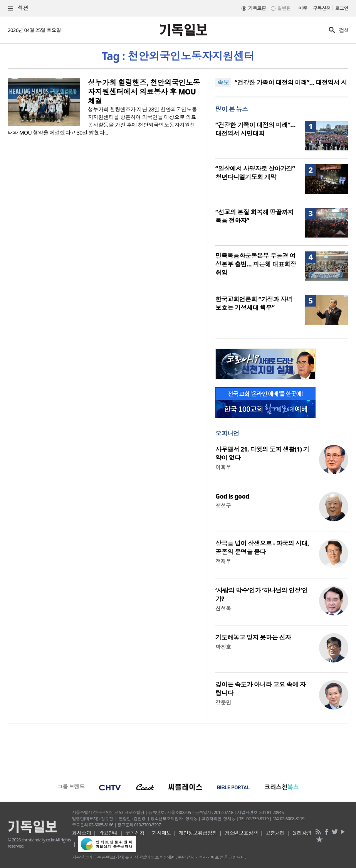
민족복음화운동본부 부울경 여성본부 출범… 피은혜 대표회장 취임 (256, 264)
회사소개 (82, 833)
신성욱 (223, 608)
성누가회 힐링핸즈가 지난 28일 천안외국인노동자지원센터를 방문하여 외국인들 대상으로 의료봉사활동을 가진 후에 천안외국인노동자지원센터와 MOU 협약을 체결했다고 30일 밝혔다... (102, 121)
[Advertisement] (178, 748)
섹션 (18, 8)
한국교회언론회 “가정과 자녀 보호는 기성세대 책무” (254, 303)
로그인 (342, 8)
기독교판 (257, 8)
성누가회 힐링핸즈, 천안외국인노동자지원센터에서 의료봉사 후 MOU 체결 (144, 92)
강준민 (223, 702)
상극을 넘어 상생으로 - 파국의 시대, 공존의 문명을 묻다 (262, 548)
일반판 (284, 8)
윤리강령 (302, 833)
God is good (232, 496)
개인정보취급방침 (198, 833)
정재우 (223, 561)
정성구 (223, 506)
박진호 (223, 647)
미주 (303, 8)
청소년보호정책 (241, 833)
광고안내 (108, 833)
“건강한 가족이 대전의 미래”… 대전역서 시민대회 (255, 129)
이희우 (223, 467)
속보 (223, 83)
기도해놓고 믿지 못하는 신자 (253, 637)
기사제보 (161, 833)
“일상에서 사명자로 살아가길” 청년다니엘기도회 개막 (255, 173)
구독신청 (322, 8)
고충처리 (275, 833)
